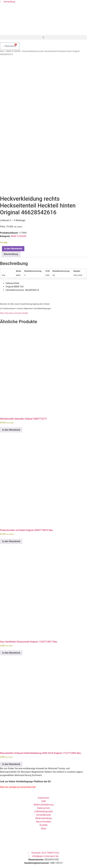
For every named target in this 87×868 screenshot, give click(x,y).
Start (2, 51)
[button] (43, 37)
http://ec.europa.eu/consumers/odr (18, 760)
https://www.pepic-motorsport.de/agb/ (14, 287)
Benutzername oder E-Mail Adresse (18, 850)
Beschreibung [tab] (11, 227)
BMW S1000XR (13, 51)
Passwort (5, 859)
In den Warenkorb (13, 222)
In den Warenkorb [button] (11, 403)
